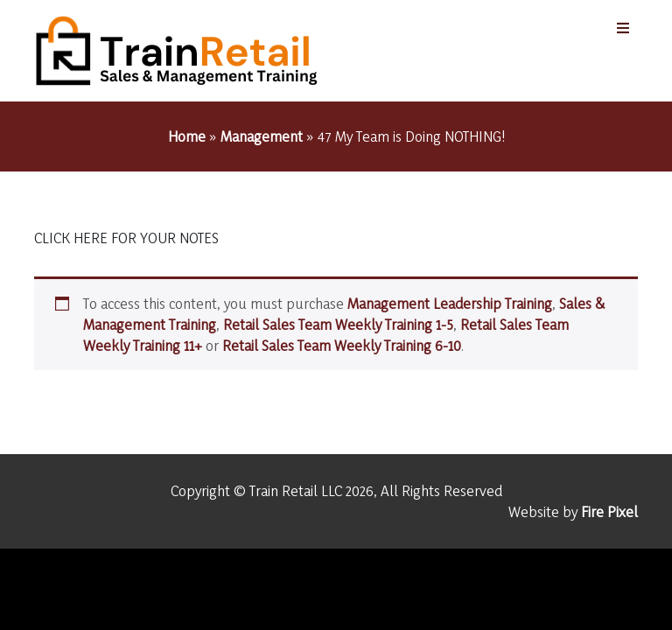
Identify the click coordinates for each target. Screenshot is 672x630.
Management (262, 136)
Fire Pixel (609, 511)
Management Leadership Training (450, 303)
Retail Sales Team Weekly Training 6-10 (342, 345)
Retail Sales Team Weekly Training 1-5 (338, 324)
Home (187, 136)
